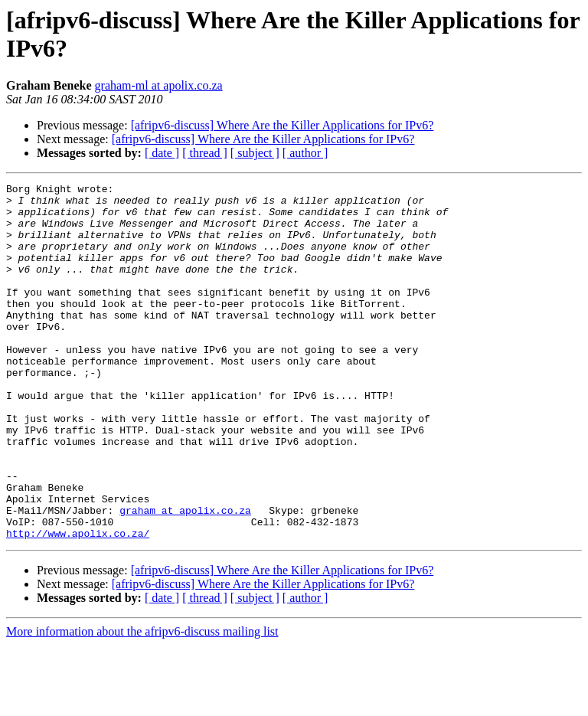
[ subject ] (255, 153)
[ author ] (305, 153)
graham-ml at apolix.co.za (159, 85)
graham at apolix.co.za (185, 577)
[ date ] (162, 153)
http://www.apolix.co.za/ (78, 604)
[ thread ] (205, 153)
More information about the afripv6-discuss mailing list (142, 703)
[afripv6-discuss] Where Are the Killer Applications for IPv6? (283, 125)
